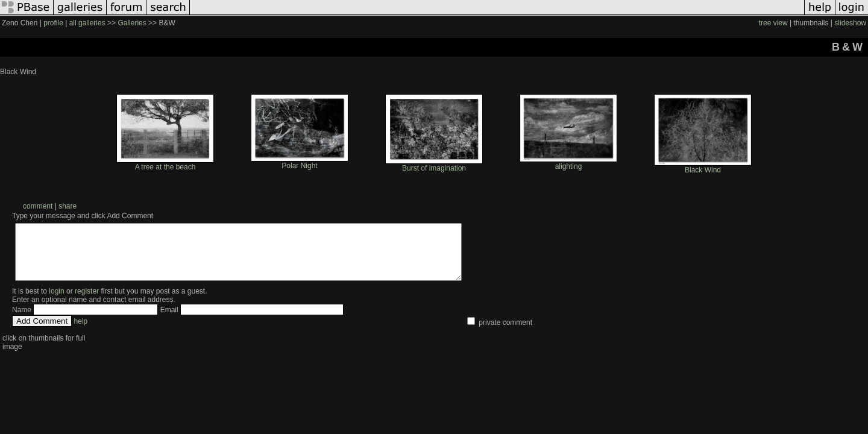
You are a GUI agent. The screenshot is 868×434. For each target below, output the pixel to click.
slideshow (850, 23)
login (56, 302)
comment (38, 206)
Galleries (132, 23)
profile (53, 23)
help (81, 332)
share (68, 206)
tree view (773, 23)
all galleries (87, 23)
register (87, 302)
